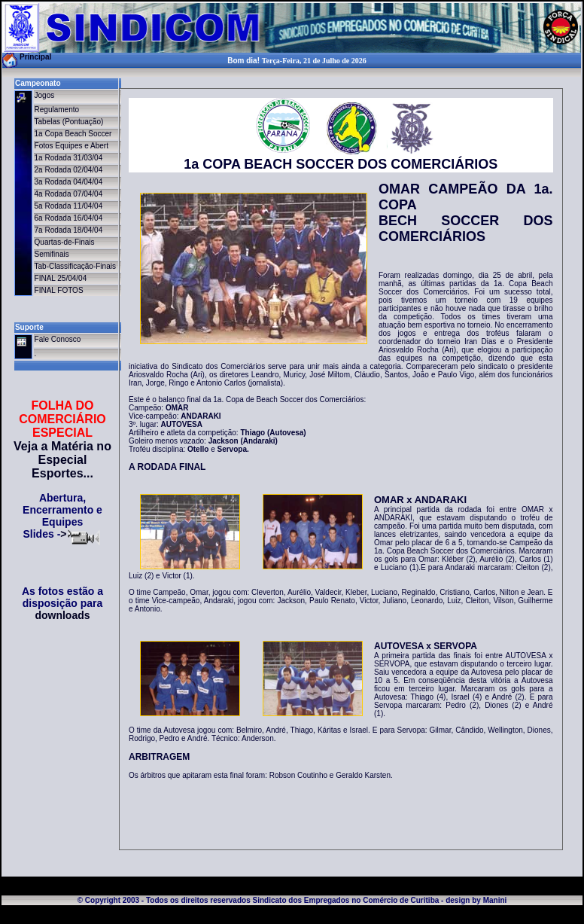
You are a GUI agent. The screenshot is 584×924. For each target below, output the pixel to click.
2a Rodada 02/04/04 (69, 170)
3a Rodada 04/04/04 (69, 182)
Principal (35, 57)
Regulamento (57, 110)
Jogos (45, 95)
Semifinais (52, 254)
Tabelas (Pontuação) (69, 122)
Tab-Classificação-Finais (75, 266)
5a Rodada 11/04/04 (69, 206)
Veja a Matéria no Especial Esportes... (62, 460)
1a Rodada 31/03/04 (69, 158)
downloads (62, 615)
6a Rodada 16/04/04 (69, 218)
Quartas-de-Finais (65, 242)
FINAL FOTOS (59, 290)
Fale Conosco (58, 339)
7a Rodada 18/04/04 (69, 230)
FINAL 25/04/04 (61, 278)
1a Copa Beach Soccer (73, 134)
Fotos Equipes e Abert (71, 146)
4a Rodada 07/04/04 (69, 194)
